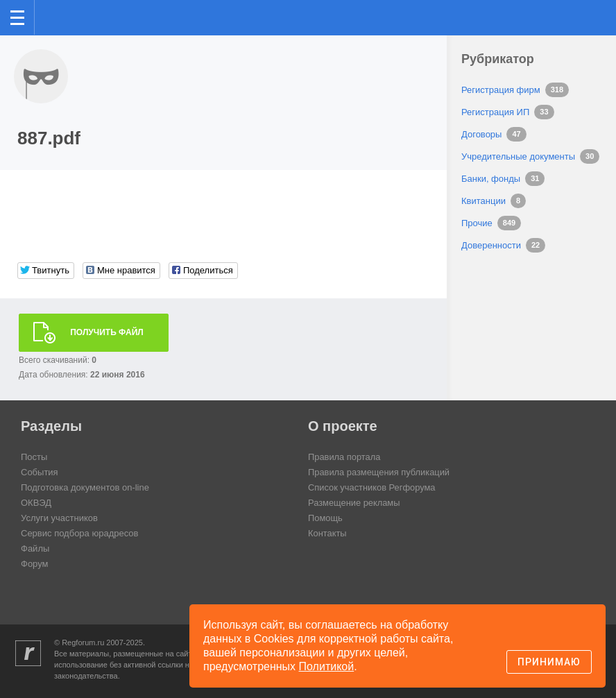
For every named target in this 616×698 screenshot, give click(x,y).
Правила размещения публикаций (379, 472)
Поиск (559, 16)
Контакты (327, 533)
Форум (35, 564)
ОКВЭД (36, 503)
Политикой (327, 666)
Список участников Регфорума (372, 487)
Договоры (481, 134)
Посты (34, 457)
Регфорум (57, 16)
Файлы (35, 548)
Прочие (477, 223)
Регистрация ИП (495, 112)
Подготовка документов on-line (85, 487)
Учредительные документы (518, 156)
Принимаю (549, 662)
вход (588, 8)
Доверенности (491, 245)
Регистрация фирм (501, 90)
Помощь (325, 518)
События (40, 472)
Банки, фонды (491, 179)
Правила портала (344, 457)
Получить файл (107, 332)
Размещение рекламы (354, 503)
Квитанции (484, 201)
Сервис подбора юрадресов (79, 533)
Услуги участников (59, 518)
